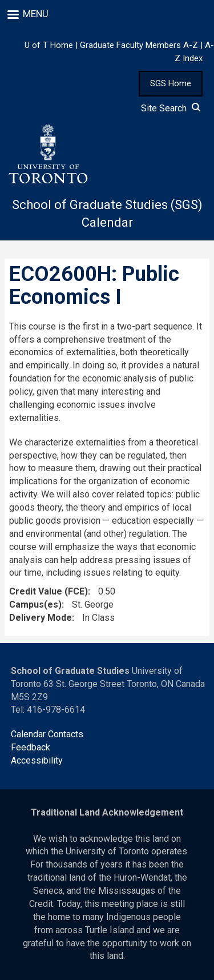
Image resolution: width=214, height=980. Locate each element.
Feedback (31, 747)
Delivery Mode (41, 618)
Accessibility (37, 760)
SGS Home (171, 83)
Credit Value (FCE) (49, 591)
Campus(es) (35, 605)
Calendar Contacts (47, 734)
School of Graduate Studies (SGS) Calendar (107, 214)
